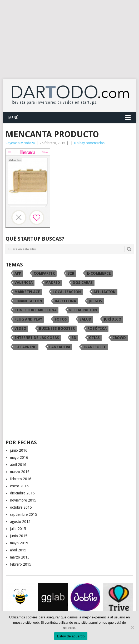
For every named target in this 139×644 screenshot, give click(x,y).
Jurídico (113, 319)
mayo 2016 (19, 457)
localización (67, 292)
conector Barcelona (36, 310)
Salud (85, 319)
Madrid (53, 283)
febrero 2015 (21, 564)
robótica (97, 328)
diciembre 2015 (22, 493)
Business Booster (57, 328)
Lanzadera (60, 347)
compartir (44, 273)
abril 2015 (18, 550)
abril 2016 (18, 465)
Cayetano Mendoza (20, 143)
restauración (83, 310)
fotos (61, 319)
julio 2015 (18, 529)
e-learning (26, 347)
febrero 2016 (21, 479)
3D (74, 338)
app (18, 273)
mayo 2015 (19, 543)
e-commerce (99, 273)
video (20, 328)
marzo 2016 (20, 472)
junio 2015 (19, 536)
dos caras (83, 283)
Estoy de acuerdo (71, 636)
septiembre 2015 (24, 514)
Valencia (24, 283)
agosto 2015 (20, 522)
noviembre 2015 (23, 500)
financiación (28, 301)
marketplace (27, 292)
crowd (119, 338)
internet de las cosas (37, 338)
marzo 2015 (20, 557)
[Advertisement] (69, 40)
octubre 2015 (21, 507)
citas (94, 338)
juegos (95, 301)
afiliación (105, 292)
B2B (71, 273)
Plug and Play (28, 319)
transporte (95, 347)
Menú (13, 118)
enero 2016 (19, 486)
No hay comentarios (89, 143)
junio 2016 (19, 450)
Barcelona (65, 301)
